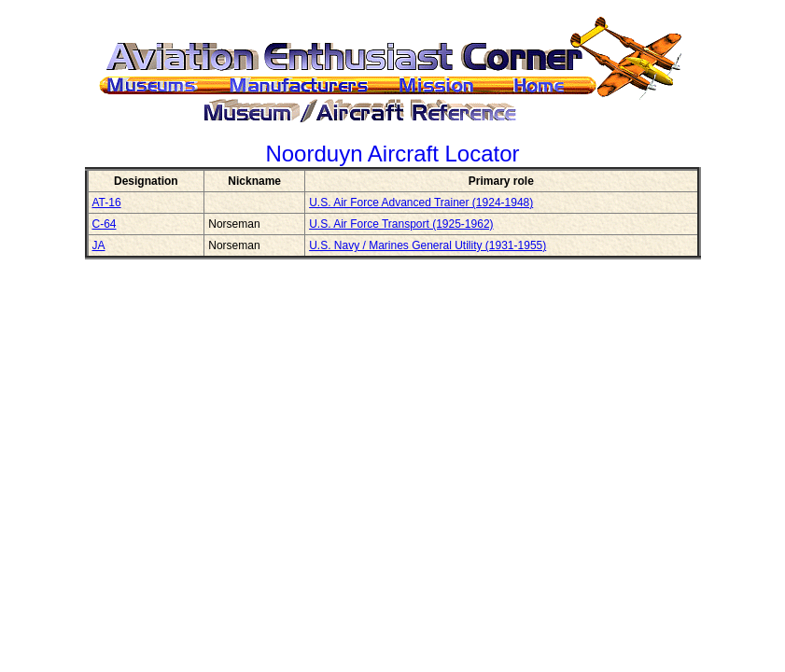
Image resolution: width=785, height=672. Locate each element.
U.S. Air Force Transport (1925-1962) (401, 224)
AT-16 (107, 203)
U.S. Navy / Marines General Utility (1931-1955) (428, 245)
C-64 (105, 224)
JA (99, 245)
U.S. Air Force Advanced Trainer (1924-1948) (421, 203)
